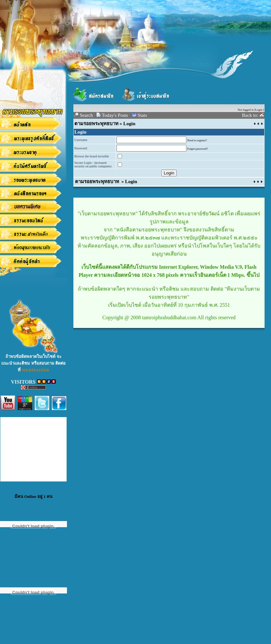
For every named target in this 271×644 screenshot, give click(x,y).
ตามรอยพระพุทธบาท (96, 124)
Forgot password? (198, 149)
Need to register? (197, 140)
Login (259, 110)
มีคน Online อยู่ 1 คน (33, 496)
